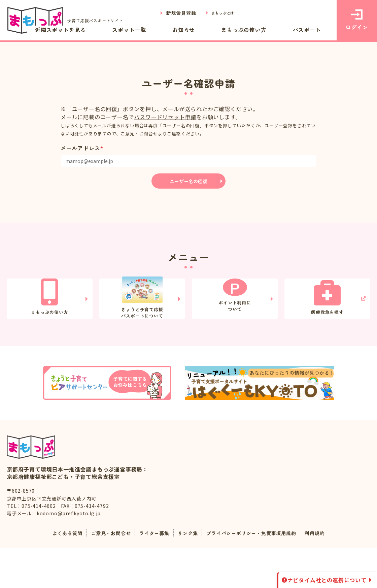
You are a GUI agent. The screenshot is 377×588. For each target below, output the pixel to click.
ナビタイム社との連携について (327, 580)
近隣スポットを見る (124, 30)
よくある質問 (54, 573)
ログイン (357, 20)
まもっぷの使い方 (265, 30)
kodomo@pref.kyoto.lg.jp (69, 553)
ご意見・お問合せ (139, 134)
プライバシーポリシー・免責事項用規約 (258, 573)
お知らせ (219, 30)
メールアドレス (82, 148)
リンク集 (187, 573)
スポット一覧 (179, 30)
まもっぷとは (219, 13)
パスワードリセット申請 (165, 117)
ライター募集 (150, 573)
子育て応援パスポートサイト (70, 20)
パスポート (314, 30)
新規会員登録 (174, 13)
